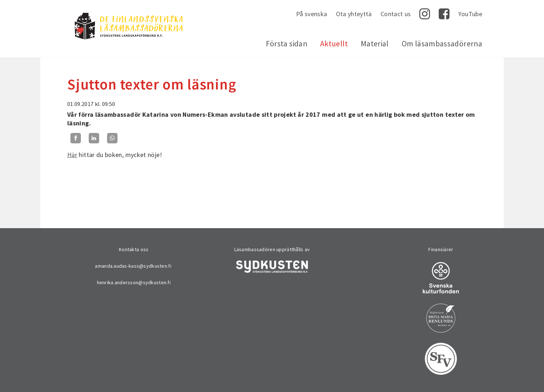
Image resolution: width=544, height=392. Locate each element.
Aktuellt (334, 44)
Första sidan (287, 44)
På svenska (312, 14)
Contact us (396, 14)
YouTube (470, 14)
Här (72, 155)
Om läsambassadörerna (442, 44)
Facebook (444, 14)
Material (375, 44)
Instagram (425, 14)
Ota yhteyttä (354, 14)
